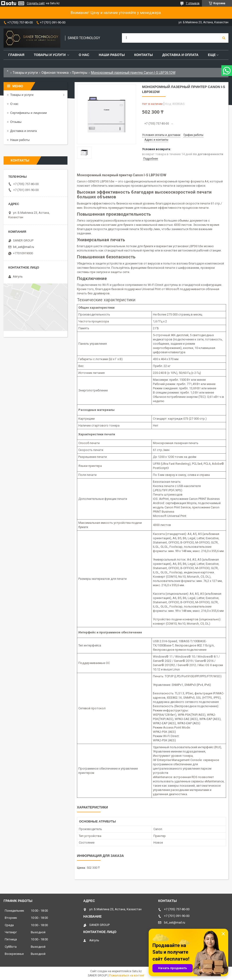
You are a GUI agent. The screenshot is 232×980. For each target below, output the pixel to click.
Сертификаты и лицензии (28, 113)
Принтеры (80, 73)
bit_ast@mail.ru (24, 247)
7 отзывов (193, 3)
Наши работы (112, 55)
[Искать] (224, 38)
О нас (84, 55)
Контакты (143, 55)
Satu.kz (137, 971)
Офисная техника (55, 73)
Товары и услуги (50, 55)
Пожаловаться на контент (127, 975)
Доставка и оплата (180, 55)
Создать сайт (36, 3)
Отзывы (16, 122)
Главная (16, 55)
